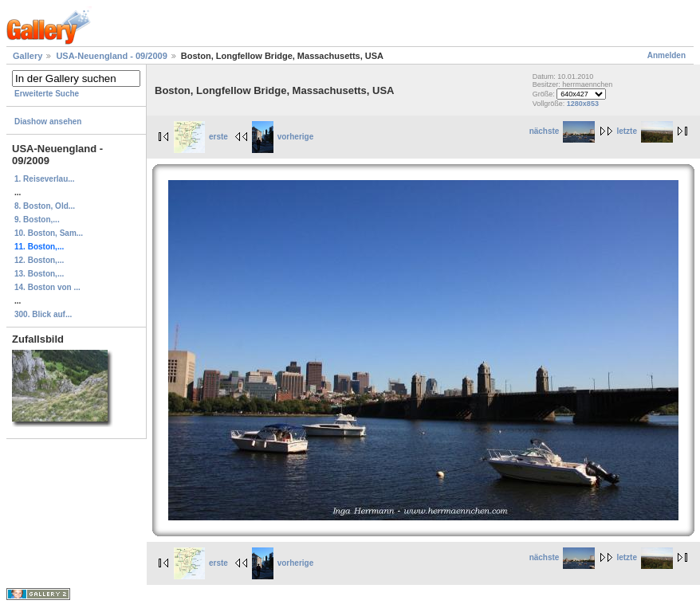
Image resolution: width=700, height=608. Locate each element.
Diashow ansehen (48, 122)
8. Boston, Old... (45, 206)
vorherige (283, 137)
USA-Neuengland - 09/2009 (111, 56)
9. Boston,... (37, 220)
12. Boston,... (39, 260)
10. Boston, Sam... (49, 233)
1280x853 (583, 104)
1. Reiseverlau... (45, 179)
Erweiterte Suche (47, 94)
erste (201, 137)
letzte (645, 131)
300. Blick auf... (43, 314)
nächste (562, 131)
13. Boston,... (39, 274)
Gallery (28, 56)
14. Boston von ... (47, 287)
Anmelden (667, 55)
